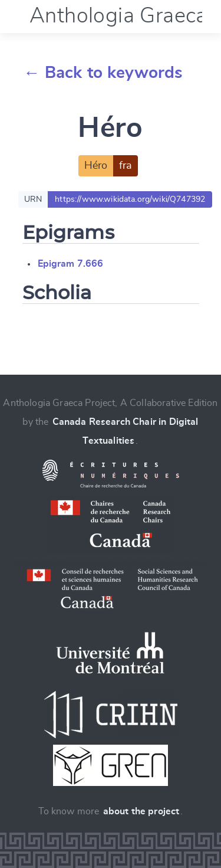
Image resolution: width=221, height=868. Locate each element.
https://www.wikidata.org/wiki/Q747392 (130, 199)
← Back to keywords (103, 73)
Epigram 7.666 (71, 264)
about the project (141, 811)
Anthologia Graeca (118, 16)
